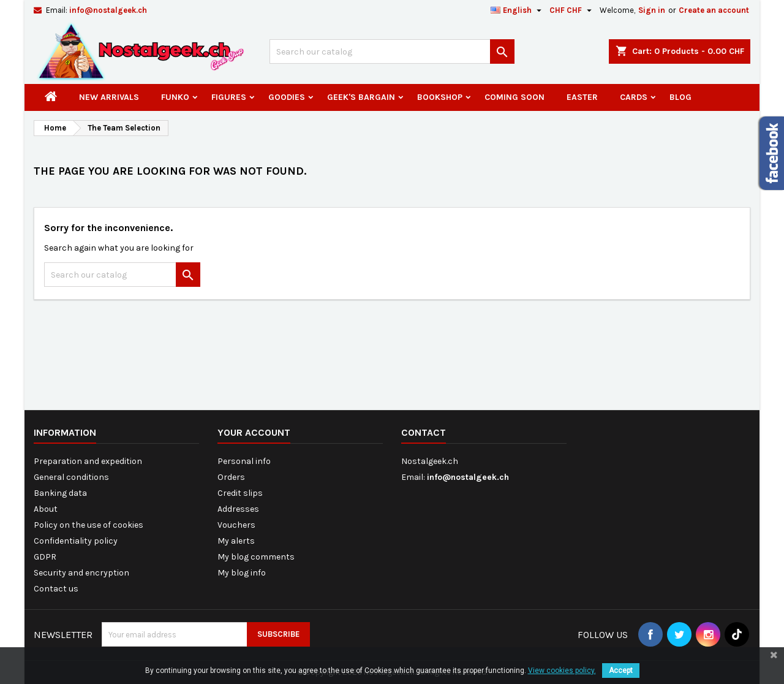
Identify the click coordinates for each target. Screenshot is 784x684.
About (46, 509)
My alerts (236, 541)
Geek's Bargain (361, 97)
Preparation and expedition (88, 461)
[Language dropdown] (518, 10)
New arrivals (109, 97)
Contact (424, 432)
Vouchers (236, 525)
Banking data (60, 493)
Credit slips (240, 493)
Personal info (244, 461)
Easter (582, 97)
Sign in (652, 10)
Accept (621, 671)
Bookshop (440, 97)
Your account (254, 432)
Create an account (714, 10)
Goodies (287, 97)
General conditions (71, 477)
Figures (229, 97)
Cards (634, 97)
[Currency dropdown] (572, 10)
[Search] (392, 51)
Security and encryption (81, 573)
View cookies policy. (562, 671)
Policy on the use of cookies (89, 525)
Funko (175, 97)
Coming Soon (514, 97)
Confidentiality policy (76, 541)
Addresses (238, 509)
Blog (680, 97)
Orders (231, 477)
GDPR (45, 557)
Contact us (56, 589)
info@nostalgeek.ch (108, 10)
